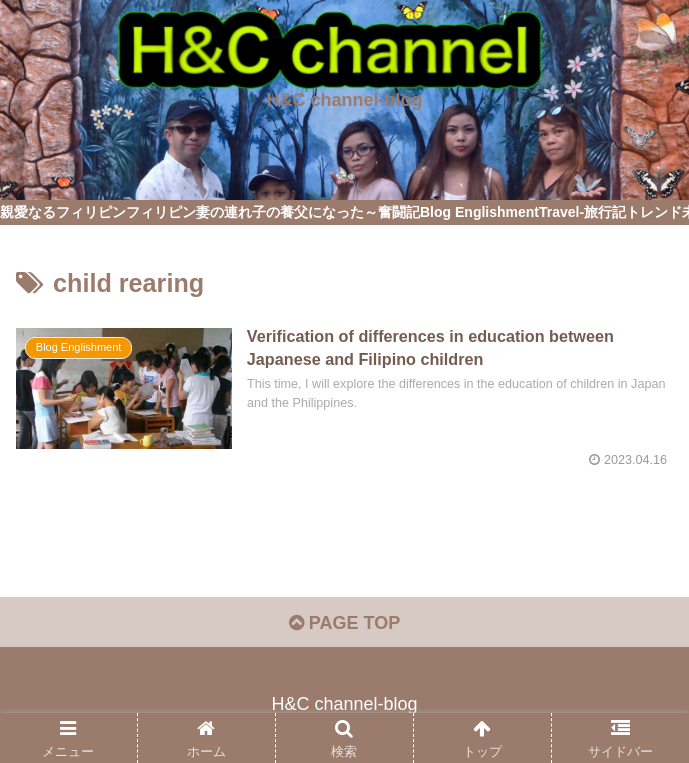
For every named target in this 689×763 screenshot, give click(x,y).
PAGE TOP (344, 623)
